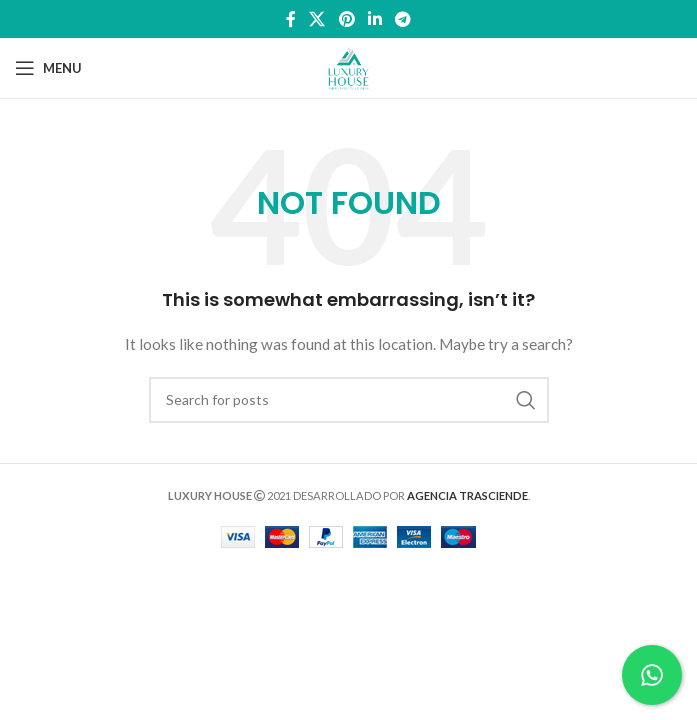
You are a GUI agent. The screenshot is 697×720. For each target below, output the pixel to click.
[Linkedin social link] (374, 19)
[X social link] (317, 19)
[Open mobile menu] (48, 68)
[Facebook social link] (290, 19)
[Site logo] (349, 66)
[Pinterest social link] (346, 19)
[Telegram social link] (402, 19)
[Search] (349, 400)
